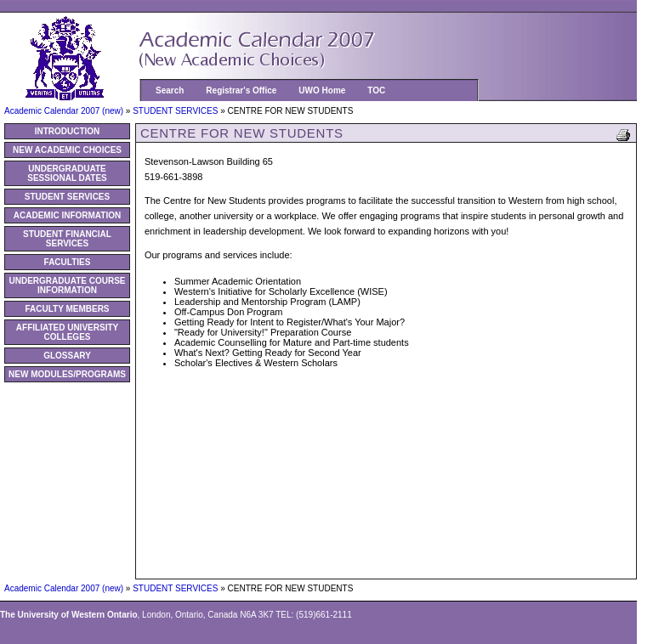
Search (170, 90)
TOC (376, 90)
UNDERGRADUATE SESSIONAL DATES (67, 173)
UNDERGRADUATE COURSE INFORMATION (67, 285)
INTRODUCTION (68, 131)
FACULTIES (68, 262)
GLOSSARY (67, 356)
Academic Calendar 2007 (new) (65, 111)
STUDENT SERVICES (176, 111)
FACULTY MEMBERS (67, 309)
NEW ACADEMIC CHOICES (67, 150)
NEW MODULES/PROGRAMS (67, 374)
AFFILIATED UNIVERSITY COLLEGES (67, 332)
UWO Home (322, 90)
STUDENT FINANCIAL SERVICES (67, 239)
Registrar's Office (241, 90)
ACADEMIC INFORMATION (67, 215)
